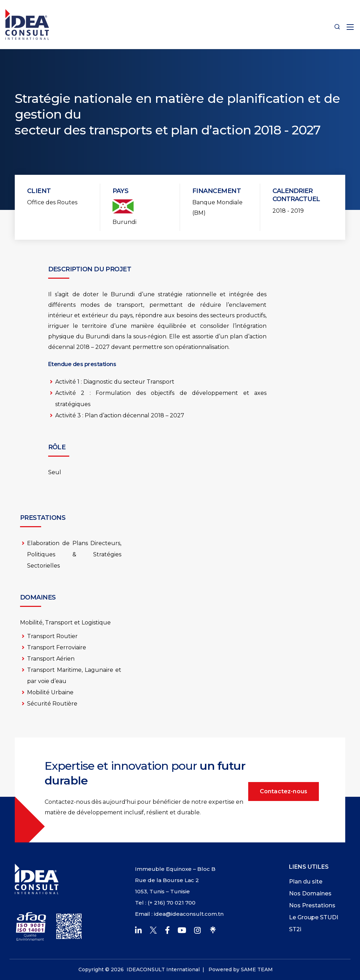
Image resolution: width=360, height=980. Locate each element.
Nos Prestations (312, 905)
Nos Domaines (310, 893)
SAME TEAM (257, 969)
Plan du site (306, 882)
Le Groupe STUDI (314, 917)
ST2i (295, 929)
